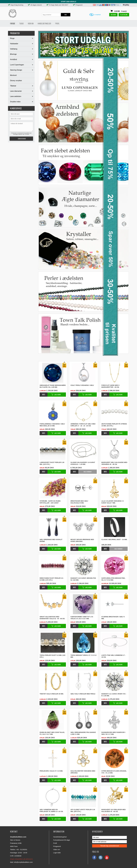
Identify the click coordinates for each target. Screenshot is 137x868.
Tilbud (21, 24)
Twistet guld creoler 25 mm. (52, 694)
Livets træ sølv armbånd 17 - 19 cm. (114, 656)
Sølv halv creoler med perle (83, 694)
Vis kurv (113, 15)
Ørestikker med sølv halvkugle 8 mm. (79, 502)
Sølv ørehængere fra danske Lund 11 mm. (83, 733)
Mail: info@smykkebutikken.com (21, 862)
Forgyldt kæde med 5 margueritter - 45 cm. (110, 386)
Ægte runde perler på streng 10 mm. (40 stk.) (114, 425)
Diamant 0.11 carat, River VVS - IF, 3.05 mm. (114, 695)
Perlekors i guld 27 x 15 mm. (51, 771)
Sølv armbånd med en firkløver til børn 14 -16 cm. (51, 811)
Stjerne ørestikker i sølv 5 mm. (113, 618)
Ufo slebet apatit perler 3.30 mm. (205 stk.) (83, 811)
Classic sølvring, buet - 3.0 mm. (114, 539)
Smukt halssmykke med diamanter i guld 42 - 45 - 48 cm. (52, 618)
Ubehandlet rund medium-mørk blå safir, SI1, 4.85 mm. (53, 386)
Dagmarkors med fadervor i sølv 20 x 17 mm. (113, 733)
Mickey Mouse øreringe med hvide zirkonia (82, 540)
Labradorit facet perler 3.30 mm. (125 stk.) (52, 463)
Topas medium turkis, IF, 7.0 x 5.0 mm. (83, 656)
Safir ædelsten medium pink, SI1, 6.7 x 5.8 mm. (113, 579)
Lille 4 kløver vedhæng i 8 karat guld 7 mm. (112, 502)
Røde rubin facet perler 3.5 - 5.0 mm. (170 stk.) (52, 579)
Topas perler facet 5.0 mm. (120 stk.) (52, 656)
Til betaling (124, 15)
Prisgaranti (57, 846)
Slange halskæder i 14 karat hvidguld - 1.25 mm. (83, 463)
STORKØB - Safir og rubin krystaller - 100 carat (50, 502)
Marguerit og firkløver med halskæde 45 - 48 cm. (114, 811)
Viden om (31, 24)
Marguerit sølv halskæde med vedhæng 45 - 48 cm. (114, 463)
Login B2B (57, 853)
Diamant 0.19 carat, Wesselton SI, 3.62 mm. (83, 579)
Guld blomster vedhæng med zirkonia (83, 772)
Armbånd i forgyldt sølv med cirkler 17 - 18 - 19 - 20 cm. (83, 425)
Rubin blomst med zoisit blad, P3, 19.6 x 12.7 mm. (52, 733)
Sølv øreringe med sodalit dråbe (51, 540)
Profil (57, 24)
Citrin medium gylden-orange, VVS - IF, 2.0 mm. (114, 772)
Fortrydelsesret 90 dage (62, 840)
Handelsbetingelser (44, 24)
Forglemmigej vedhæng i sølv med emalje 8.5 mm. (52, 425)
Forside (13, 24)
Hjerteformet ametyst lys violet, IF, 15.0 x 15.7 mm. (82, 618)
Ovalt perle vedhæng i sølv (82, 385)
